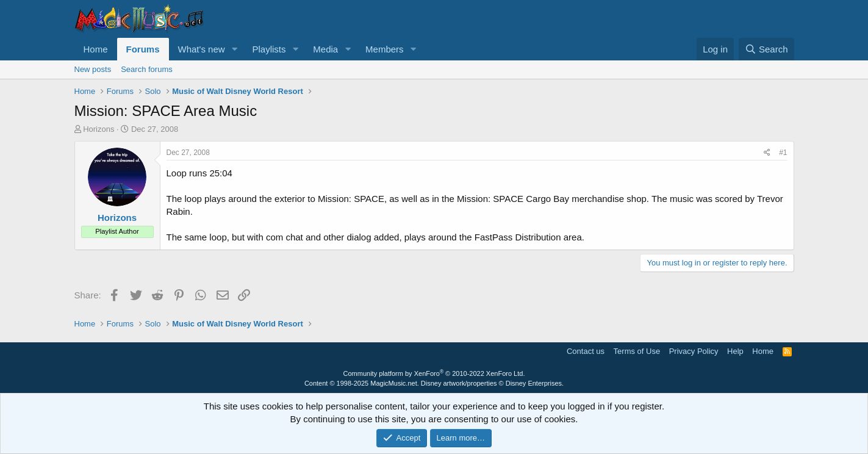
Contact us (586, 351)
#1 (783, 153)
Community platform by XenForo (434, 373)
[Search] (766, 49)
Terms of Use (637, 351)
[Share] (767, 153)
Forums (143, 49)
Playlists (269, 49)
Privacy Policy (694, 351)
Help (735, 351)
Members (385, 49)
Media (325, 49)
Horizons (99, 129)
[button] (234, 49)
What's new (202, 49)
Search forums (147, 69)
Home (96, 49)
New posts (93, 69)
